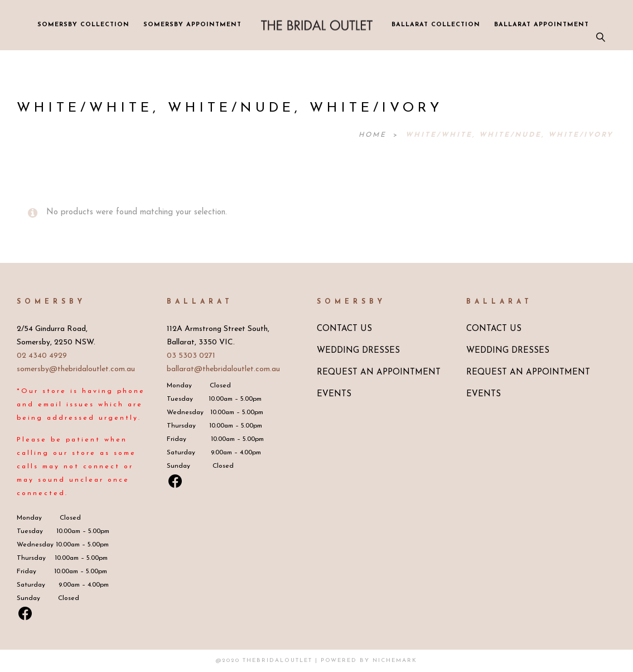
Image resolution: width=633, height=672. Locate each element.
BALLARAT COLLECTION (436, 25)
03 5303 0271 (191, 356)
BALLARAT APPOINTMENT (542, 25)
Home (375, 135)
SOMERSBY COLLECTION (83, 25)
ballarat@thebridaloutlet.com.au (223, 369)
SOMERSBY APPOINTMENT (192, 25)
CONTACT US (344, 329)
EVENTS (334, 394)
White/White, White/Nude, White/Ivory (509, 135)
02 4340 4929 (42, 356)
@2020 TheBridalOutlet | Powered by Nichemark (316, 661)
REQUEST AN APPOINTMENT (379, 373)
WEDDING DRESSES (358, 351)
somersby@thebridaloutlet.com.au (76, 369)
